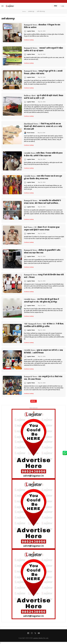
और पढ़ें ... (34, 401)
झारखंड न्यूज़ (31, 11)
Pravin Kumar (31, 133)
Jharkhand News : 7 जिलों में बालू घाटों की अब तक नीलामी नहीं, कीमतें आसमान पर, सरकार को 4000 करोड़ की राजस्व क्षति (43, 126)
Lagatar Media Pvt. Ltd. (41, 638)
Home (24, 11)
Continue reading (29, 40)
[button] (2, 6)
